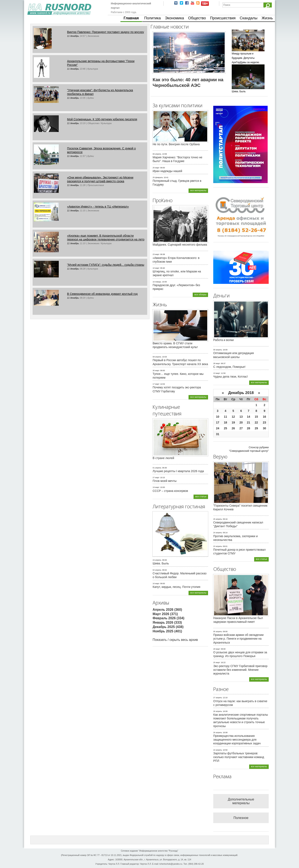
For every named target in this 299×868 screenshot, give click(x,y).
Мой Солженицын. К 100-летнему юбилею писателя (102, 119)
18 (225, 422)
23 (265, 422)
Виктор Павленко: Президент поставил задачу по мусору (105, 32)
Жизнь (267, 18)
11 (225, 417)
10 (218, 417)
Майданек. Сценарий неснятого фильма (180, 245)
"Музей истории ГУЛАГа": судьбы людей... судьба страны (106, 265)
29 (256, 428)
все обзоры (200, 294)
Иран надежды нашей (167, 171)
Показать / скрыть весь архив (175, 640)
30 (265, 428)
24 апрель (157, 560)
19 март (156, 487)
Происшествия (223, 18)
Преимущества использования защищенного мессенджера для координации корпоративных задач (237, 740)
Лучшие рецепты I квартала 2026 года (178, 471)
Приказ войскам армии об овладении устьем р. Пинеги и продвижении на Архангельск (238, 639)
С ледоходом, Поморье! (229, 367)
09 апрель (218, 350)
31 (218, 434)
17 (218, 422)
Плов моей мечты (165, 481)
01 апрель (157, 468)
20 (241, 422)
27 (241, 428)
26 (233, 428)
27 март (156, 478)
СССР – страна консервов (170, 491)
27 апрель (218, 698)
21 (249, 422)
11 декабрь (73, 36)
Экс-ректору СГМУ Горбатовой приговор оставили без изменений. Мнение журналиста (240, 670)
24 (218, 428)
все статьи (201, 496)
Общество (197, 18)
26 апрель (218, 711)
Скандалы (249, 18)
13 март (217, 373)
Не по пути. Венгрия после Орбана (176, 144)
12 (233, 417)
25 (225, 428)
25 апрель (218, 519)
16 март (156, 584)
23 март (156, 254)
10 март (156, 268)
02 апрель (157, 570)
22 (256, 422)
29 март (217, 649)
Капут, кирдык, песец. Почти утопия (176, 587)
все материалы (198, 190)
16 (265, 417)
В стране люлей (163, 458)
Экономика (174, 18)
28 (249, 428)
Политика (153, 18)
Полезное (241, 818)
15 (256, 417)
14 (249, 417)
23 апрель (218, 546)
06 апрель (157, 154)
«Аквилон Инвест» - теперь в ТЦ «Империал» (98, 207)
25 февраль (158, 177)
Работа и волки (224, 340)
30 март (156, 371)
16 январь (157, 282)
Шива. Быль (161, 563)
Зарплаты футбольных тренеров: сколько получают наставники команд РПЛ (239, 757)
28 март (217, 363)
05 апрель (218, 632)
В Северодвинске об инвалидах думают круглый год (102, 294)
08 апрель (157, 357)
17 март (156, 384)
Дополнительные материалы (241, 801)
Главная (131, 18)
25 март (156, 168)
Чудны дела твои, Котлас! (231, 377)
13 (241, 417)
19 (233, 422)
